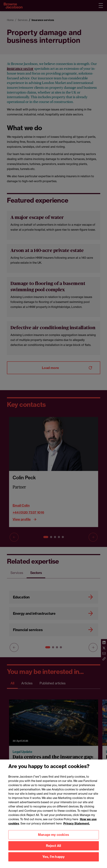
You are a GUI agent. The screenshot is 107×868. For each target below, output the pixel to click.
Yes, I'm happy (54, 862)
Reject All (54, 851)
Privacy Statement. (77, 828)
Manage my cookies (53, 840)
